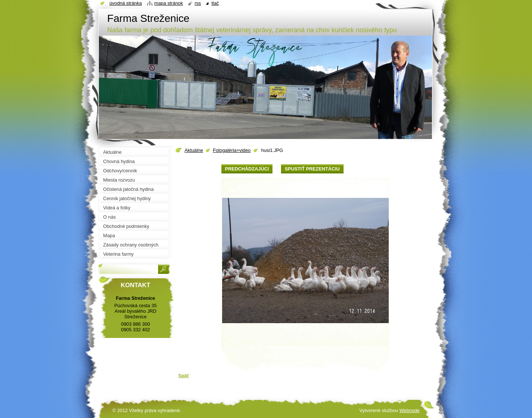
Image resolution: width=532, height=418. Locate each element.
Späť (184, 376)
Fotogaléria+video (232, 150)
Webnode (410, 410)
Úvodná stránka (126, 3)
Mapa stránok (169, 3)
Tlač (215, 3)
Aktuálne (194, 150)
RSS (198, 3)
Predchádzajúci (247, 169)
